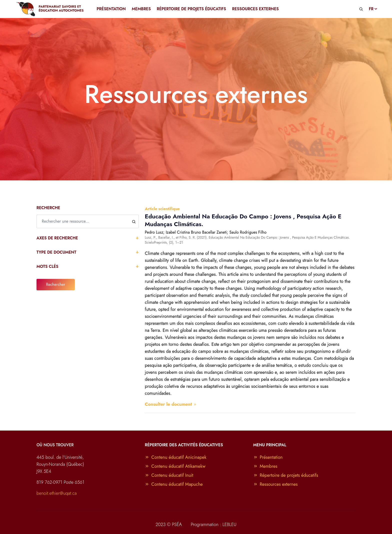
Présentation (268, 457)
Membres (265, 466)
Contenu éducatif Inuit (169, 475)
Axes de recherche (88, 238)
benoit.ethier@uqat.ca (57, 493)
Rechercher (56, 284)
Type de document (88, 252)
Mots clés (88, 266)
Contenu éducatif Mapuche (174, 484)
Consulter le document (171, 404)
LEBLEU (229, 525)
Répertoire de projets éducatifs (286, 475)
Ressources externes (275, 484)
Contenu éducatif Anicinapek (175, 457)
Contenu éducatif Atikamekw (175, 466)
